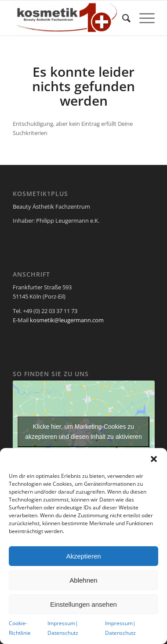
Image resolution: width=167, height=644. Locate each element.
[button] (154, 459)
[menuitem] (122, 18)
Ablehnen (83, 580)
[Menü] (143, 18)
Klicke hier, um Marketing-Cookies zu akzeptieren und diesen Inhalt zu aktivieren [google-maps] (83, 432)
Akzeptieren (83, 556)
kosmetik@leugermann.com (67, 320)
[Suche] (122, 18)
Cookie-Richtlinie (20, 628)
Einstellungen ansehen (83, 604)
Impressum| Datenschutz (63, 628)
